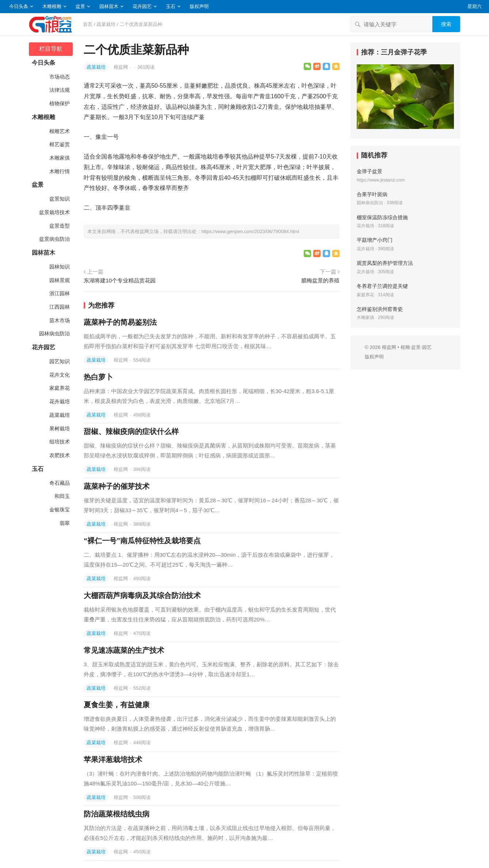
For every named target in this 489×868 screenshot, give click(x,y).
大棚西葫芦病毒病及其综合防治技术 (142, 595)
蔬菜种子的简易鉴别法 (120, 322)
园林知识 (59, 267)
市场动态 (59, 77)
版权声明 (199, 6)
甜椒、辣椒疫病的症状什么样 (131, 431)
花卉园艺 (142, 6)
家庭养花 (59, 388)
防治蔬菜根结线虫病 (117, 814)
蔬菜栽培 (106, 24)
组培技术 (59, 442)
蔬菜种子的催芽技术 (117, 486)
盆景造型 (59, 226)
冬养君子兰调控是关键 (382, 286)
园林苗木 (109, 6)
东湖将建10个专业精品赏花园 (120, 280)
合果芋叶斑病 (372, 194)
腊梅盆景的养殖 (320, 280)
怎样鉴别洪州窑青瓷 (380, 309)
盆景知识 (59, 199)
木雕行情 (59, 171)
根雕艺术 (59, 131)
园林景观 (59, 280)
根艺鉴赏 (59, 144)
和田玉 (61, 496)
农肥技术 (59, 455)
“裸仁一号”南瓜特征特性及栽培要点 (142, 541)
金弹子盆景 (369, 171)
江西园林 (59, 307)
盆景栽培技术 (54, 212)
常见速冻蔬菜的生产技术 (124, 650)
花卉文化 (59, 375)
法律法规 (59, 90)
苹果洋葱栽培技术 (113, 759)
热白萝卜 (98, 377)
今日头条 (19, 6)
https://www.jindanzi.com (381, 180)
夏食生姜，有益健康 (117, 705)
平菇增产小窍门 (375, 240)
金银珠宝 (59, 510)
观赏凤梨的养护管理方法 (385, 263)
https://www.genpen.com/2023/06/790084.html (250, 231)
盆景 (80, 6)
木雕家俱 (59, 158)
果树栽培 (59, 429)
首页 (88, 24)
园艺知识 (59, 361)
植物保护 (59, 103)
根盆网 (122, 67)
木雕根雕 (52, 6)
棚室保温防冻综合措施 (382, 217)
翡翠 (64, 523)
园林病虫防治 (54, 334)
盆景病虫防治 (54, 239)
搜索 (446, 24)
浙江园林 (59, 293)
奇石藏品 (59, 483)
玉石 (171, 6)
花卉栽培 (59, 401)
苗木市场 (59, 320)
